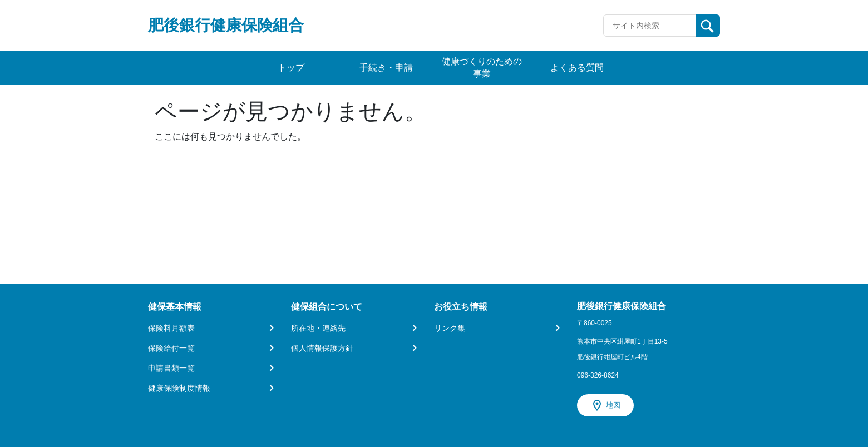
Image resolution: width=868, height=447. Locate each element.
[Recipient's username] (650, 26)
